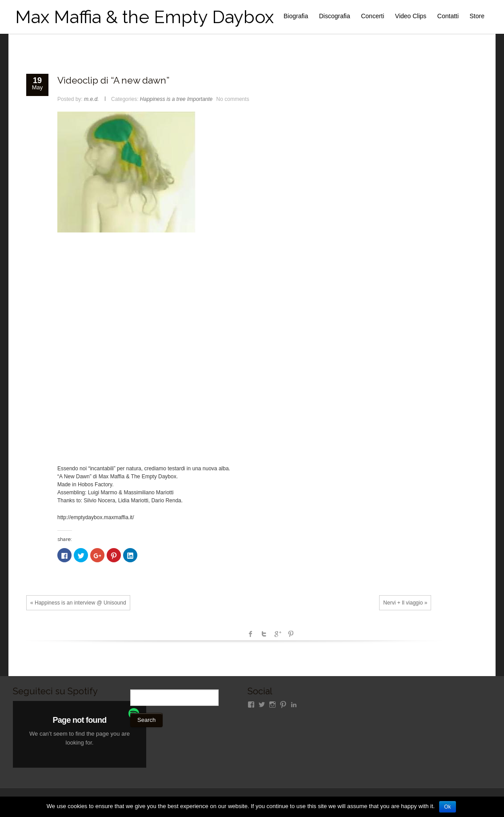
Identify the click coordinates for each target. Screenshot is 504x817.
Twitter (264, 634)
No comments (233, 99)
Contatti (448, 16)
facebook (251, 634)
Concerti (372, 16)
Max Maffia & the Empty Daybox (144, 17)
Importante (200, 99)
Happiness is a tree (163, 99)
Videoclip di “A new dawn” (113, 80)
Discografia (335, 16)
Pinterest (291, 634)
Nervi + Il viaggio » (405, 603)
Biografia (296, 16)
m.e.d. (91, 99)
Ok (447, 807)
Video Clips (411, 16)
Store (477, 16)
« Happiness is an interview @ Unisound (78, 603)
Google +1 (277, 634)
